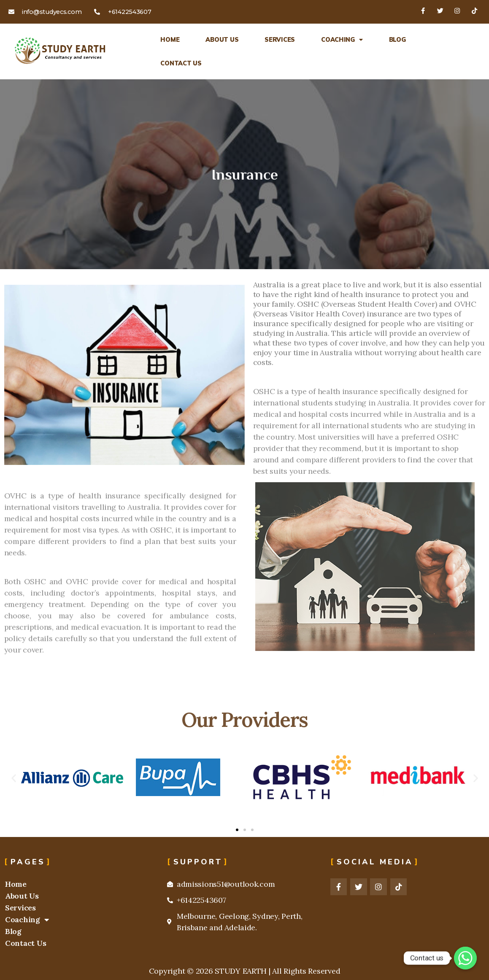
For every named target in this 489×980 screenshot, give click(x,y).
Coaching (342, 40)
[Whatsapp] (465, 958)
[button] (14, 778)
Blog (397, 40)
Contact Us (181, 63)
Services (280, 40)
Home (170, 40)
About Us (222, 40)
